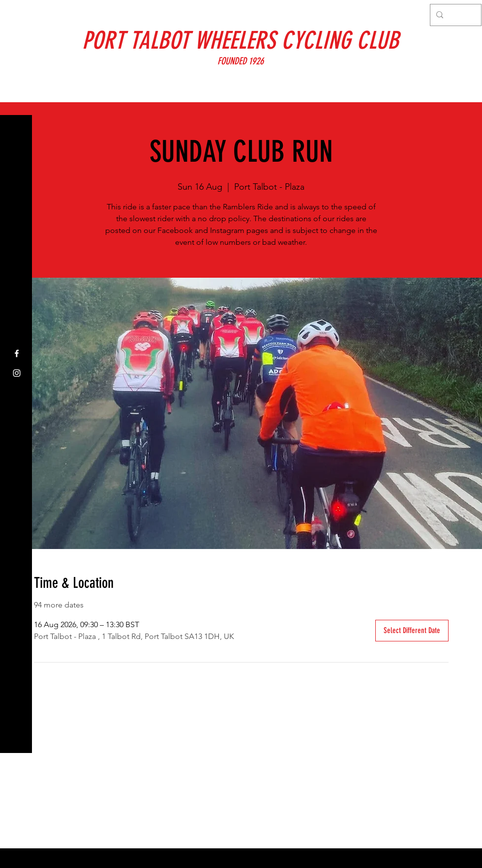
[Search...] (455, 15)
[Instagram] (17, 373)
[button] (17, 14)
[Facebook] (17, 353)
